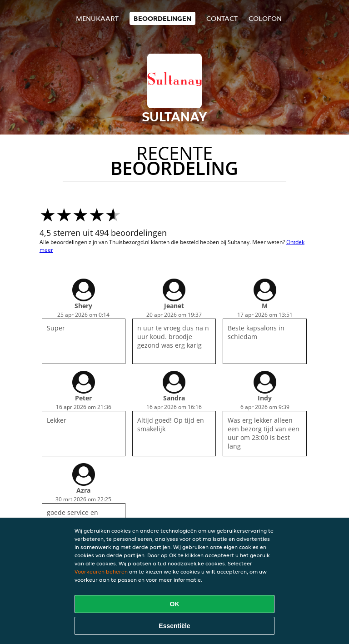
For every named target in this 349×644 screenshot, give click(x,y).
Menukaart (97, 18)
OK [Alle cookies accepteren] (175, 604)
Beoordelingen (162, 18)
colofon (265, 18)
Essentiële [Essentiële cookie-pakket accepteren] (174, 626)
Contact (222, 18)
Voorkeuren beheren (101, 572)
